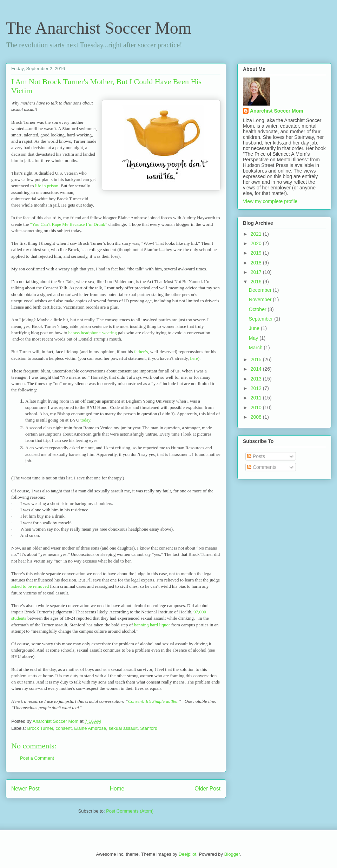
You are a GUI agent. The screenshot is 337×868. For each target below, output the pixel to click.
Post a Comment (37, 758)
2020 (257, 243)
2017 (257, 272)
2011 (257, 398)
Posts (256, 456)
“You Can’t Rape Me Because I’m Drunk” (68, 224)
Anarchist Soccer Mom (277, 111)
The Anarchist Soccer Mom (98, 28)
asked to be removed (30, 586)
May (254, 338)
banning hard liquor (152, 625)
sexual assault (123, 728)
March (256, 348)
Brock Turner (40, 728)
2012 (257, 388)
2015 (257, 359)
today (85, 420)
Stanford (149, 728)
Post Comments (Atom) (130, 811)
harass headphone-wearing (93, 333)
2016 (257, 282)
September (262, 319)
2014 (257, 369)
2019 (257, 253)
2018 (257, 263)
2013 (257, 379)
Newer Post (25, 789)
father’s (141, 352)
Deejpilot (188, 854)
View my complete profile (270, 201)
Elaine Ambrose (90, 728)
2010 (257, 408)
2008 (257, 417)
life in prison (47, 186)
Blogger (232, 854)
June (255, 328)
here (194, 358)
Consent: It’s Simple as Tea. (153, 701)
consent (64, 728)
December (261, 290)
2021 (257, 234)
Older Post (207, 789)
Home (117, 789)
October (258, 309)
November (261, 300)
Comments (262, 467)
